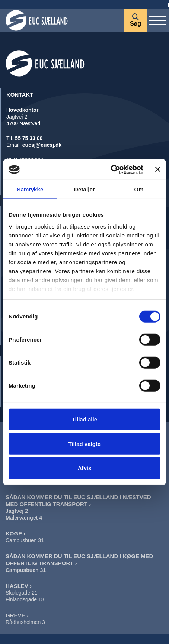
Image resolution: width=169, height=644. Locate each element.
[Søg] (135, 20)
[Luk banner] (158, 169)
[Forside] (62, 20)
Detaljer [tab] (84, 189)
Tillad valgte (84, 444)
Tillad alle (84, 419)
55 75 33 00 (29, 138)
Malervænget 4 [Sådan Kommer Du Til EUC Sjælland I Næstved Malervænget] (24, 518)
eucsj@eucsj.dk (42, 145)
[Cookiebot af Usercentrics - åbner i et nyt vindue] (111, 169)
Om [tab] (139, 189)
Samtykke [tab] (30, 189)
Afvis (85, 468)
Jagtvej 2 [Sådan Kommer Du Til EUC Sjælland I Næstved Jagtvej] (17, 511)
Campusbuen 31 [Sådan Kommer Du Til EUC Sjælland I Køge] (26, 570)
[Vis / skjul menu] (158, 20)
